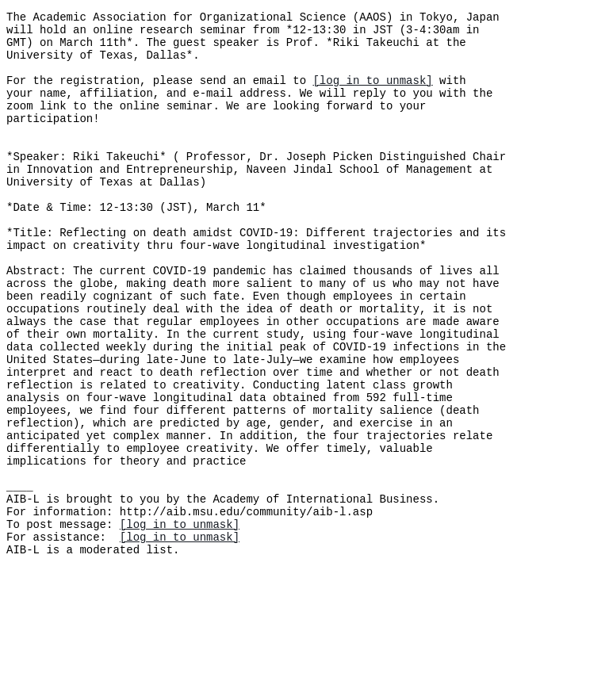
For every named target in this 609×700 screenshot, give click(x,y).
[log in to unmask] (372, 94)
